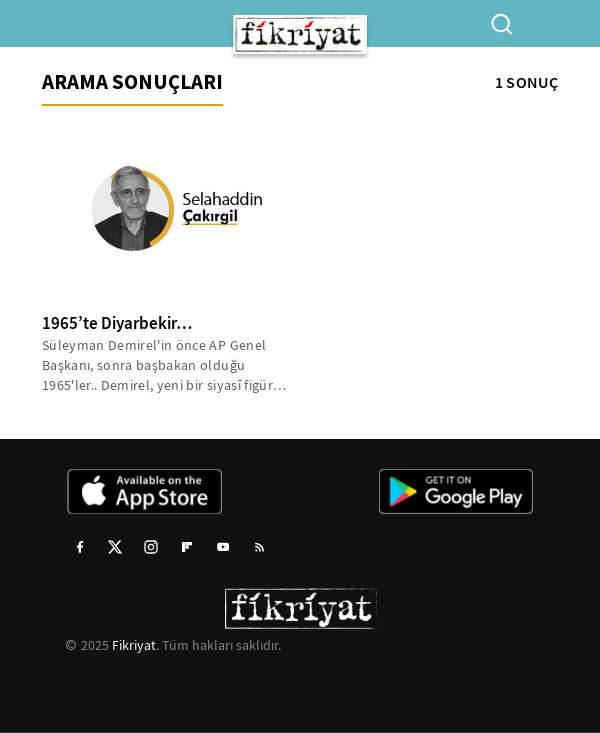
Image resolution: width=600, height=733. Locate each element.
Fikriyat (134, 645)
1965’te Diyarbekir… (117, 323)
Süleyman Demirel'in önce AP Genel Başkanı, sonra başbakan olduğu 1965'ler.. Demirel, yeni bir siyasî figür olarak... (157, 365)
